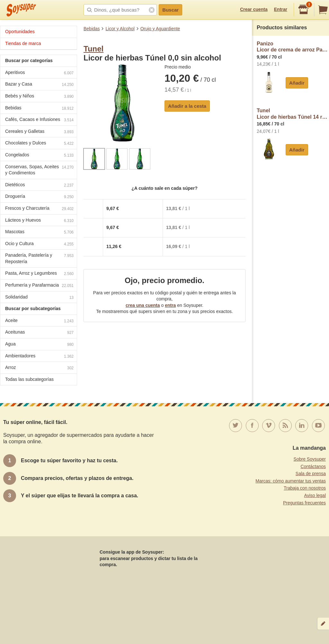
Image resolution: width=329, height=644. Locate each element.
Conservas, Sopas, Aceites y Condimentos (39, 170)
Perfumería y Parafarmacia (39, 286)
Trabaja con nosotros (305, 488)
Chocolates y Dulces (39, 144)
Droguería (39, 197)
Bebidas (92, 29)
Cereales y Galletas (39, 132)
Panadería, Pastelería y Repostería (39, 258)
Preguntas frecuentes (304, 503)
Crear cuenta (254, 9)
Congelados (39, 156)
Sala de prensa (311, 474)
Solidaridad (39, 298)
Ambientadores (39, 357)
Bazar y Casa (39, 85)
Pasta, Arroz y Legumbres (39, 274)
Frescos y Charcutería (39, 209)
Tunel (93, 49)
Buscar (170, 10)
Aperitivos (39, 73)
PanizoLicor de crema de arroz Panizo (293, 47)
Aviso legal (315, 495)
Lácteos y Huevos (39, 221)
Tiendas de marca (23, 43)
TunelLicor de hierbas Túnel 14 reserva (293, 114)
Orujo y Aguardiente (160, 29)
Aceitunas (39, 333)
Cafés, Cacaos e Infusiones (39, 120)
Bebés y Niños (39, 97)
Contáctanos (313, 466)
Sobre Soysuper (310, 459)
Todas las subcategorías (29, 379)
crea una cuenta (143, 305)
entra (170, 305)
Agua (39, 345)
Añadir (297, 83)
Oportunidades (20, 32)
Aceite (39, 321)
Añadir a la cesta (187, 106)
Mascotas (39, 232)
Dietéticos (39, 185)
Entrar (281, 9)
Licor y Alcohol (120, 29)
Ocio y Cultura (39, 244)
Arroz (39, 368)
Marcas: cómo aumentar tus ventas (291, 481)
